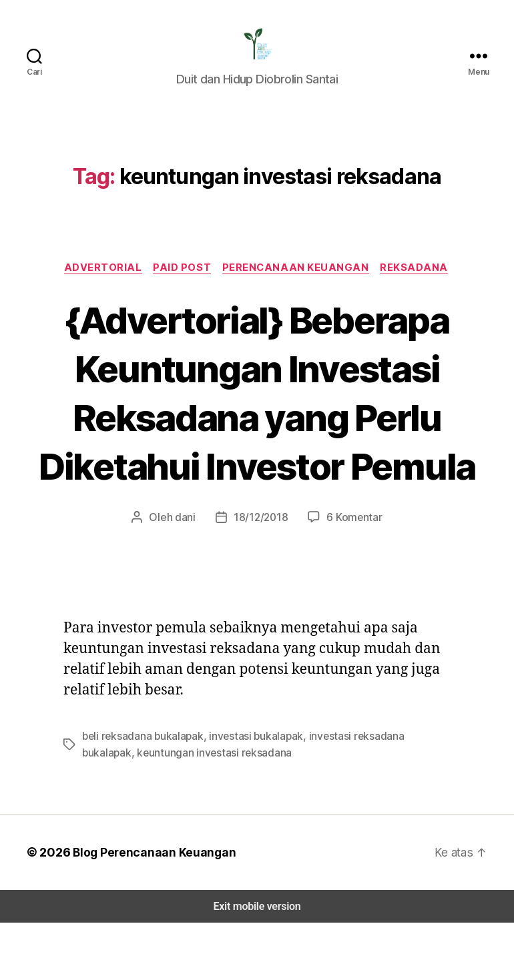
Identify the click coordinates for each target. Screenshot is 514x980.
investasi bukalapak (249, 794)
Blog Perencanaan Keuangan (148, 909)
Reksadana (416, 276)
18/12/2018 (261, 575)
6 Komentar (352, 575)
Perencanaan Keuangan (297, 276)
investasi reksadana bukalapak (370, 794)
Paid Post (182, 276)
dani (187, 575)
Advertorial (102, 276)
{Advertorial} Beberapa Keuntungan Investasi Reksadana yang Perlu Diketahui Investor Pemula (257, 425)
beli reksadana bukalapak (141, 794)
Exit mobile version (257, 964)
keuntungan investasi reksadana (156, 810)
